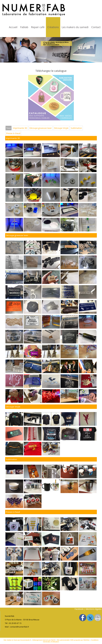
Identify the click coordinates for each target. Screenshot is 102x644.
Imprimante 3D (20, 128)
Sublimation (76, 128)
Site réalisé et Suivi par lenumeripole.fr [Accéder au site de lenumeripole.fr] (17, 640)
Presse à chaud (13, 133)
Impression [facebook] (98, 618)
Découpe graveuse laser (41, 128)
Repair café (38, 27)
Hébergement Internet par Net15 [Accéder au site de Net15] (44, 640)
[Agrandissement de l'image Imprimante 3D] (51, 156)
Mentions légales (94, 609)
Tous (9, 128)
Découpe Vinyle (61, 128)
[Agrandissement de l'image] (14, 156)
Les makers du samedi (75, 27)
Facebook (79, 609)
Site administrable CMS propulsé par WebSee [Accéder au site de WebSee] (73, 640)
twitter (90, 618)
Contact (96, 27)
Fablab (24, 27)
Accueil (13, 27)
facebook (83, 618)
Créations (53, 27)
